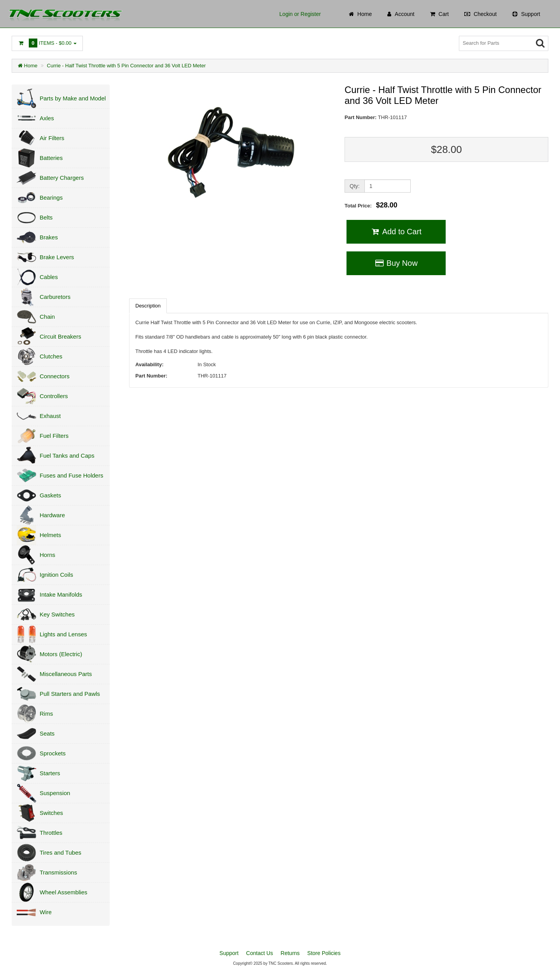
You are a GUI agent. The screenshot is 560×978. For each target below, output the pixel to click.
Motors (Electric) (61, 654)
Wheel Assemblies (64, 892)
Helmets (50, 535)
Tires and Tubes (60, 852)
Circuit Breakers (60, 336)
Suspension (55, 793)
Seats (47, 733)
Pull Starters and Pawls (70, 694)
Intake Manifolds (61, 594)
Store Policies (324, 953)
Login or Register (300, 14)
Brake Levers (57, 257)
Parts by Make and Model (73, 98)
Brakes (49, 237)
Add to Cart (396, 232)
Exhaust (50, 416)
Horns (47, 555)
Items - (47, 43)
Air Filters (52, 138)
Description (148, 306)
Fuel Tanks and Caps (67, 456)
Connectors (55, 376)
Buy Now (396, 263)
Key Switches (57, 614)
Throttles (51, 833)
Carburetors (55, 297)
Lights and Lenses (63, 634)
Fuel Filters (54, 436)
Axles (47, 118)
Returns (290, 953)
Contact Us (260, 953)
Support (229, 953)
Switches (51, 813)
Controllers (54, 396)
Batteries (51, 158)
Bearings (51, 198)
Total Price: (371, 205)
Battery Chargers (62, 178)
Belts (46, 217)
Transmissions (58, 872)
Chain (47, 317)
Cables (49, 277)
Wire (46, 912)
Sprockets (53, 753)
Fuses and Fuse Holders (71, 475)
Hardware (52, 515)
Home (28, 66)
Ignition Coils (56, 575)
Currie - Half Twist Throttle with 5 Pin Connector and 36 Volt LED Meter (126, 66)
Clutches (51, 356)
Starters (50, 773)
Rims (46, 714)
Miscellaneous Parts (66, 674)
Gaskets (50, 495)
